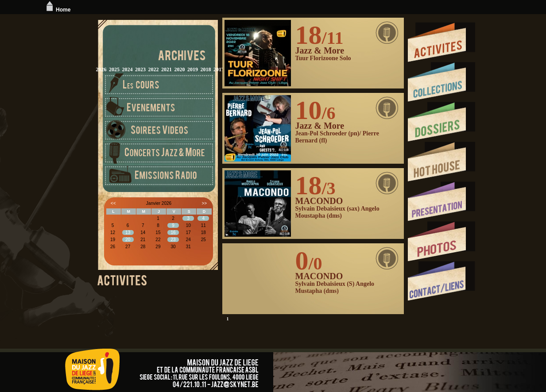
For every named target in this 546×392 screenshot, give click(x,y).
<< (113, 203)
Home (57, 10)
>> (204, 203)
